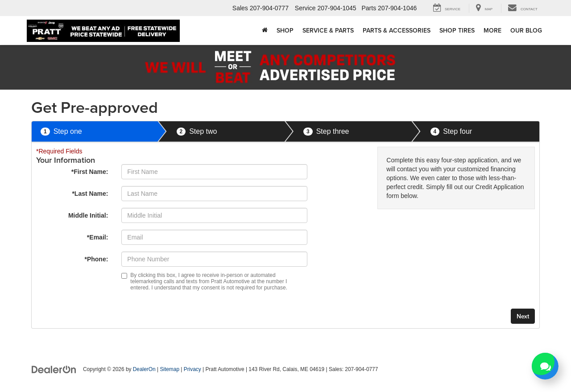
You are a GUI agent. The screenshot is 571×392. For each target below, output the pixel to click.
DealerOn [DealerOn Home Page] (144, 369)
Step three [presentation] (326, 132)
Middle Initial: (88, 215)
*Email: (97, 237)
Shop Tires (457, 30)
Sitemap (170, 369)
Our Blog (526, 30)
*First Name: (90, 172)
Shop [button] (285, 30)
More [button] (492, 30)
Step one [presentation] (61, 132)
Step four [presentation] (451, 132)
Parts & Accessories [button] (397, 30)
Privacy (192, 369)
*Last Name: (90, 194)
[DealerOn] (54, 369)
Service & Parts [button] (328, 30)
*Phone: (96, 259)
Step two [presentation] (197, 132)
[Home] (265, 30)
